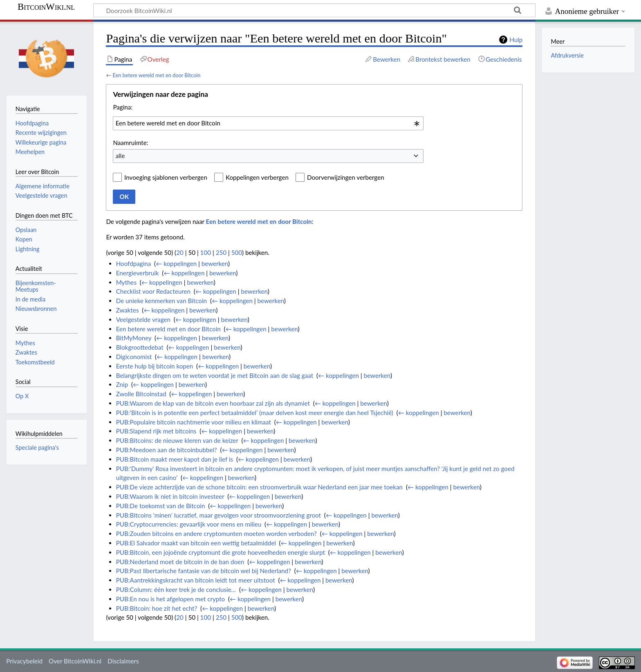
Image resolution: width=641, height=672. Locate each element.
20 (180, 252)
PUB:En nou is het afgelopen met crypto (171, 599)
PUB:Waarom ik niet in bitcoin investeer (170, 496)
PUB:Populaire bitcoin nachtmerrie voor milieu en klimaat (194, 422)
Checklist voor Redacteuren (153, 291)
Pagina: (123, 107)
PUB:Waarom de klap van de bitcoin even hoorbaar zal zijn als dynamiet (213, 403)
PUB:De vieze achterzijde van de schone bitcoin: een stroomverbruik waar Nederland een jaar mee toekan (259, 487)
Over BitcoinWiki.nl (75, 661)
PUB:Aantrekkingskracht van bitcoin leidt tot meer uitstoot (196, 580)
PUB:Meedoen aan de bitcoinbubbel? (167, 450)
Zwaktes (128, 310)
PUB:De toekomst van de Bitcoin (161, 506)
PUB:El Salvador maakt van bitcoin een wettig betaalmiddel (196, 543)
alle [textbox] (120, 156)
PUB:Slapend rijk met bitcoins (156, 431)
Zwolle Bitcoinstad (141, 394)
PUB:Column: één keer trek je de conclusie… (176, 589)
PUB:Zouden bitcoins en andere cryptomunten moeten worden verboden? (216, 534)
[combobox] (268, 123)
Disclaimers (123, 661)
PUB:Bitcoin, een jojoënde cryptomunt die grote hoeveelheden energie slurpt (221, 552)
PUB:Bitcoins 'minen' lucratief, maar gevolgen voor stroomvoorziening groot (219, 515)
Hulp (516, 40)
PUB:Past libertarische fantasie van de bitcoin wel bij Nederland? (204, 571)
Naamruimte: (130, 143)
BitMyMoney (134, 338)
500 (237, 252)
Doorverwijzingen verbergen (346, 177)
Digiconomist (134, 357)
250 (221, 252)
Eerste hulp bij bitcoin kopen (155, 366)
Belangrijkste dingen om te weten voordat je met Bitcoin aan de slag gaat (215, 375)
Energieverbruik (138, 273)
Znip (122, 384)
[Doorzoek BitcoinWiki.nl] (314, 10)
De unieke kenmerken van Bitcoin (161, 301)
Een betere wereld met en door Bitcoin (156, 75)
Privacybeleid (24, 661)
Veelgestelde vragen (143, 319)
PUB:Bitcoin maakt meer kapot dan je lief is (175, 459)
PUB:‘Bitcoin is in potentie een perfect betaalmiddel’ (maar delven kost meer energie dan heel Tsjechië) (255, 413)
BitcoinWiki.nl (46, 7)
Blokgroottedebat (140, 347)
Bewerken (387, 59)
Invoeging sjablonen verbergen (166, 177)
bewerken (215, 263)
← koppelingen (176, 263)
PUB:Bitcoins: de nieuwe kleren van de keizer (177, 440)
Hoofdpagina (134, 263)
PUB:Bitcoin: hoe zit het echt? (157, 608)
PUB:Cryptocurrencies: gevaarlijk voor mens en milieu (189, 524)
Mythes (126, 282)
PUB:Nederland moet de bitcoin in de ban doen (180, 562)
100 (206, 252)
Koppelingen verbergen (257, 177)
